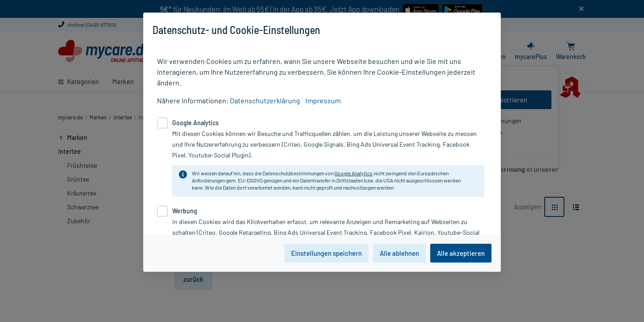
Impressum (323, 100)
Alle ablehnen (399, 253)
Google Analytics (354, 173)
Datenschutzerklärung (265, 100)
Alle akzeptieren (461, 253)
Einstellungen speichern (326, 253)
